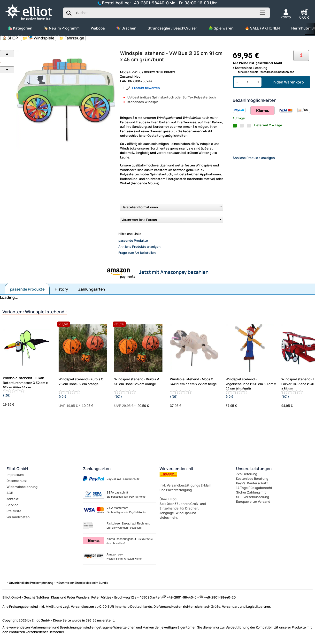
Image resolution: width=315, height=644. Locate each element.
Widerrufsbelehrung (22, 487)
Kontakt (13, 499)
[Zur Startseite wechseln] (33, 21)
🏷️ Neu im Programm (61, 28)
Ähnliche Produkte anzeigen (139, 247)
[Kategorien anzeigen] (262, 15)
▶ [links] (310, 29)
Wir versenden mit (177, 469)
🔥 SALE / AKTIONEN (262, 28)
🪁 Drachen (126, 28)
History (61, 289)
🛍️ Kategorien (20, 28)
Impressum (15, 475)
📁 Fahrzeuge (72, 38)
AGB (10, 493)
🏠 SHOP (10, 38)
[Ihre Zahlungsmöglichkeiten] (301, 56)
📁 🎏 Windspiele (38, 38)
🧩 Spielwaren (221, 28)
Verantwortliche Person (139, 220)
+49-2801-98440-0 (150, 3)
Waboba (98, 28)
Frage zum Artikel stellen (137, 253)
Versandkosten (18, 517)
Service (12, 505)
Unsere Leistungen (254, 469)
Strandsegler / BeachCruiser (172, 28)
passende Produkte (133, 240)
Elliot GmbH (17, 469)
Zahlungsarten (92, 289)
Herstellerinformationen (140, 207)
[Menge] (248, 82)
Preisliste (14, 511)
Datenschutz (17, 481)
